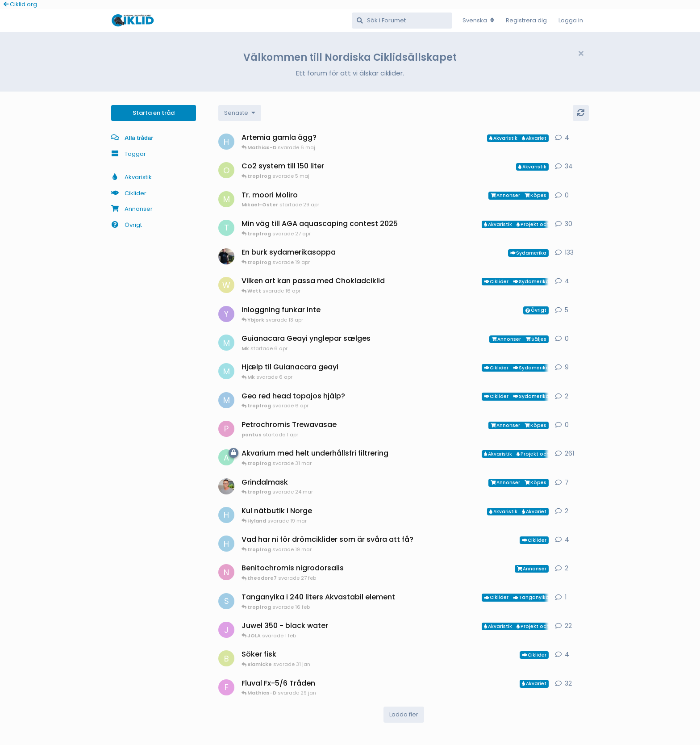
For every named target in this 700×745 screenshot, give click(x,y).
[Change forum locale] (478, 21)
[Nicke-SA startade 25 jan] (226, 572)
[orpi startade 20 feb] (226, 170)
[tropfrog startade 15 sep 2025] (226, 228)
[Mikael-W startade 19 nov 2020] (226, 256)
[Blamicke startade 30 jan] (226, 658)
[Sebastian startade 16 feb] (226, 601)
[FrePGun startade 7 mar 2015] (226, 687)
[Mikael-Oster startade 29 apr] (226, 199)
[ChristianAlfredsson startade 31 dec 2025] (226, 486)
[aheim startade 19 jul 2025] (226, 457)
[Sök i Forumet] (402, 21)
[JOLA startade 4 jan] (226, 630)
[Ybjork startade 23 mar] (226, 314)
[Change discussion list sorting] (240, 113)
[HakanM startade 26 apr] (226, 142)
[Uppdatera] (581, 113)
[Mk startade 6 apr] (226, 343)
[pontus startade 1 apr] (226, 429)
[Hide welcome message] (581, 54)
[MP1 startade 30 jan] (226, 400)
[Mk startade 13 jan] (226, 371)
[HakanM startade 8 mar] (226, 544)
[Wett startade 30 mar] (226, 285)
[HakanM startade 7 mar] (226, 515)
